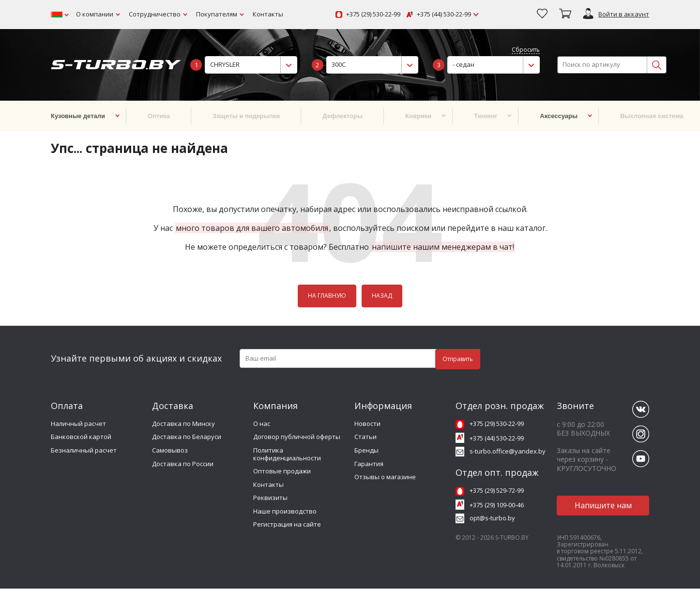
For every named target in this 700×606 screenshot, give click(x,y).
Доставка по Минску (183, 424)
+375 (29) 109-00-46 (497, 505)
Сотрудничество (155, 14)
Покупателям (217, 14)
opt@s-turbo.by (492, 518)
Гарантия (369, 464)
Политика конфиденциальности (287, 454)
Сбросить (526, 50)
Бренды (366, 450)
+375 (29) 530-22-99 (373, 15)
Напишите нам (603, 505)
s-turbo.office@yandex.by (508, 451)
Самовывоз (170, 450)
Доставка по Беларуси (187, 437)
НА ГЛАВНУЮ (327, 295)
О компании (95, 14)
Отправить (458, 359)
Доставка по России (183, 464)
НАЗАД (382, 295)
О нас (262, 424)
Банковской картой (81, 437)
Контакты (268, 14)
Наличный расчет (78, 424)
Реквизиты (270, 498)
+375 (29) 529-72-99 (497, 490)
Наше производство (285, 511)
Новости (367, 424)
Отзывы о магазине (385, 477)
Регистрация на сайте (287, 524)
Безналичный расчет (84, 450)
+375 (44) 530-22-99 (444, 15)
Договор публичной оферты (297, 437)
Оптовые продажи (282, 471)
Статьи (365, 437)
